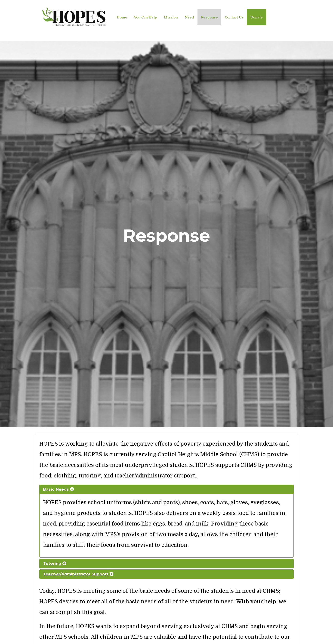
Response (209, 17)
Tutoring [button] (55, 563)
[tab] (166, 489)
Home (122, 17)
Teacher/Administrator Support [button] (78, 574)
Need (189, 17)
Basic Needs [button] (59, 489)
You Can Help (146, 17)
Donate (257, 17)
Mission (171, 17)
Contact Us (234, 17)
